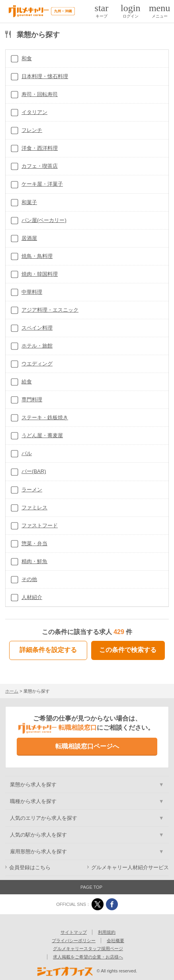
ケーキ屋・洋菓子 (42, 184)
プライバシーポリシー (74, 941)
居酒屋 (29, 238)
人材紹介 (32, 597)
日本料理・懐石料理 (45, 76)
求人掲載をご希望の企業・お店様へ (88, 957)
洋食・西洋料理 (40, 148)
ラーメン (32, 490)
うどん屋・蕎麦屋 (42, 435)
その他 (29, 579)
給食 (27, 382)
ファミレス (34, 508)
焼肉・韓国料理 (40, 274)
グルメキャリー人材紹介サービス (130, 868)
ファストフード (40, 525)
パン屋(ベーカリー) (44, 220)
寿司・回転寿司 (40, 94)
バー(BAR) (34, 471)
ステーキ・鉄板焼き (45, 417)
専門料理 (32, 400)
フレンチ (32, 130)
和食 (27, 58)
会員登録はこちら (30, 868)
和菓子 (29, 202)
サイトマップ (74, 932)
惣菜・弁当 (34, 543)
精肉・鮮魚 (34, 561)
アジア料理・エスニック (50, 310)
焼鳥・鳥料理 (37, 256)
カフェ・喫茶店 (40, 166)
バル (27, 453)
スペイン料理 (37, 328)
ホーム (12, 691)
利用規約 (107, 932)
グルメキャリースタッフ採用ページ (88, 949)
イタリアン (34, 112)
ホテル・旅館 (37, 346)
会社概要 (115, 941)
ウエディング (37, 364)
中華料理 (32, 292)
